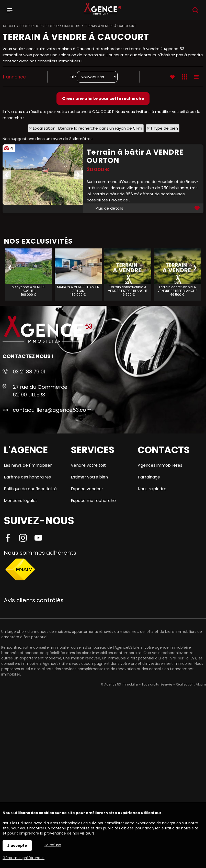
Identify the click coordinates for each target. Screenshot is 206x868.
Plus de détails (109, 208)
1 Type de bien (164, 128)
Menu (10, 9)
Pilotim (201, 684)
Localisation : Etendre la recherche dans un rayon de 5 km (88, 128)
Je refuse (53, 845)
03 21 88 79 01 (29, 372)
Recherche (195, 10)
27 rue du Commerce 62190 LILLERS (40, 391)
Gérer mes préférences (24, 858)
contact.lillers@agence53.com (52, 410)
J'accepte (17, 846)
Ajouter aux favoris (198, 208)
